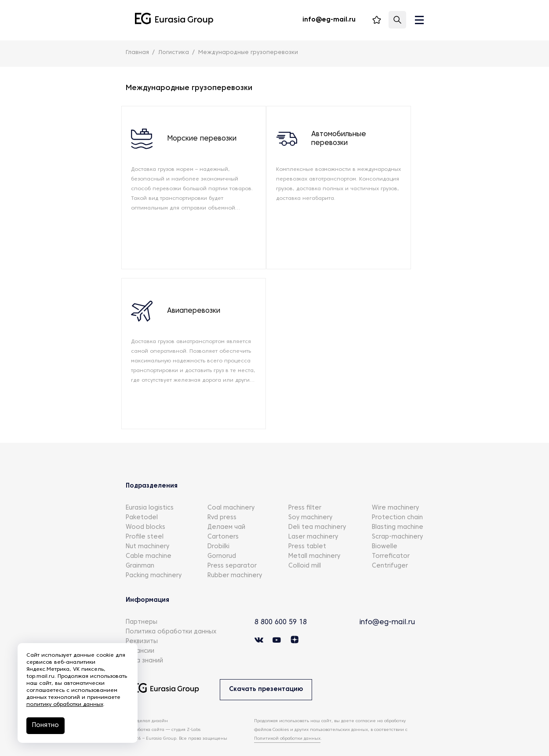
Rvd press (222, 502)
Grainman (140, 551)
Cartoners (223, 522)
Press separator (232, 551)
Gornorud (222, 541)
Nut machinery (147, 531)
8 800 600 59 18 (283, 607)
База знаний (144, 646)
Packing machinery (154, 560)
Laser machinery (313, 522)
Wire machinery (395, 493)
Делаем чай (226, 512)
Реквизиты (142, 626)
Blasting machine (398, 512)
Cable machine (149, 541)
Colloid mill (305, 551)
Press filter (305, 493)
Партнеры (142, 607)
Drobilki (218, 531)
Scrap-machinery (397, 522)
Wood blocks (145, 512)
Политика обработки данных (171, 617)
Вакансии (140, 636)
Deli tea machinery (317, 512)
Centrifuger (390, 551)
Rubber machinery (235, 560)
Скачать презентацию (266, 674)
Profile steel (145, 522)
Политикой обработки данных (287, 723)
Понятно (45, 725)
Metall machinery (314, 541)
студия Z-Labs (186, 714)
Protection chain (397, 502)
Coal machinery (231, 493)
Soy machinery (310, 502)
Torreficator (391, 541)
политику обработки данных (65, 705)
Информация (147, 585)
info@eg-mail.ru (388, 607)
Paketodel (142, 502)
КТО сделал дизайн (147, 706)
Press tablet (307, 531)
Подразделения (152, 471)
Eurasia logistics (150, 493)
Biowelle (385, 531)
